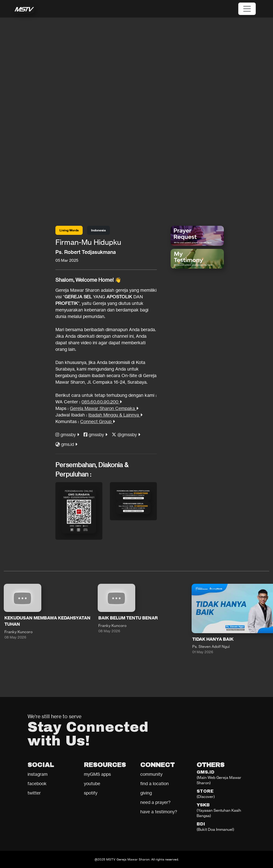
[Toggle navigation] (247, 9)
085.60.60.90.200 (102, 402)
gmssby (67, 434)
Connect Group (98, 421)
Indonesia (98, 230)
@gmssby (126, 434)
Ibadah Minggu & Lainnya (115, 415)
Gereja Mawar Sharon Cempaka (104, 408)
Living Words (69, 230)
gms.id (66, 444)
